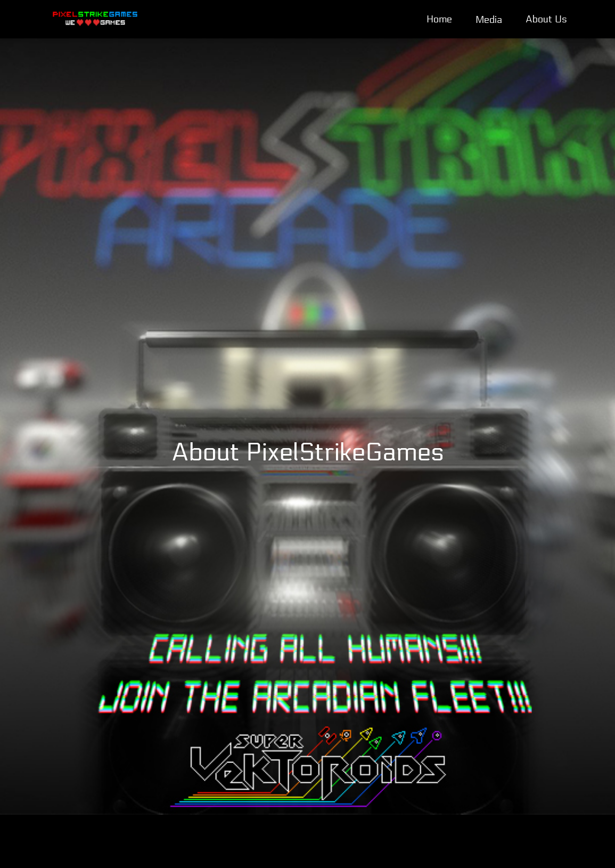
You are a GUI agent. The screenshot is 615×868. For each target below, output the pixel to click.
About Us (546, 19)
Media (489, 20)
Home (439, 19)
